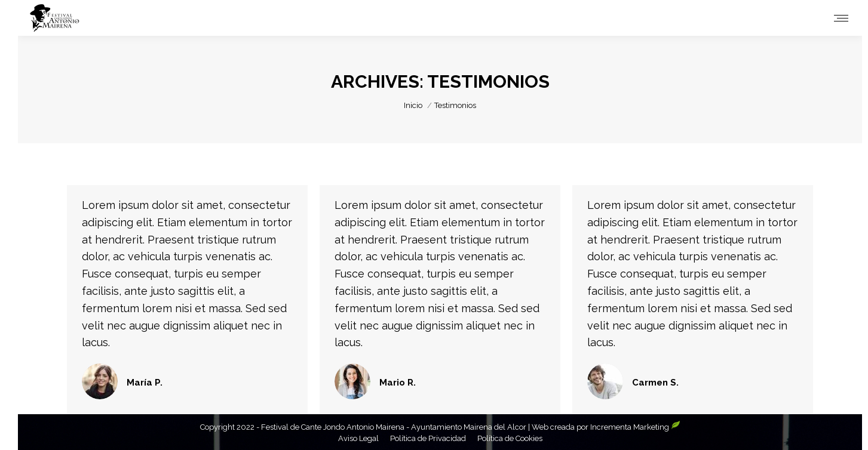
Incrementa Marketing (635, 427)
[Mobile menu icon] (841, 18)
